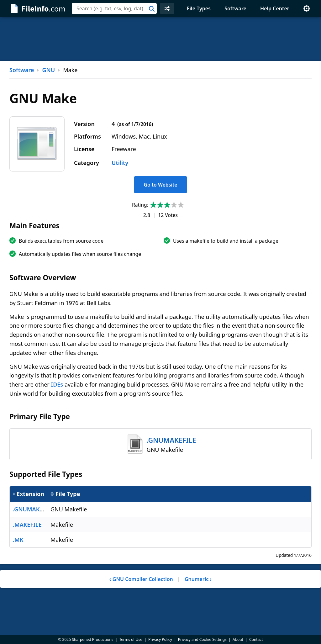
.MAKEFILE (27, 525)
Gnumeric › (198, 579)
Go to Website (160, 185)
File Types (199, 8)
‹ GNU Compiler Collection (141, 579)
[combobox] (114, 8)
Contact (256, 639)
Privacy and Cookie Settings (202, 639)
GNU (48, 70)
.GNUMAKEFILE (34, 509)
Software (235, 8)
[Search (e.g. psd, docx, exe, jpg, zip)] (114, 8)
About (238, 639)
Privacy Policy (160, 639)
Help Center (275, 8)
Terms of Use (131, 639)
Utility (120, 163)
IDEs (57, 384)
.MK (18, 540)
